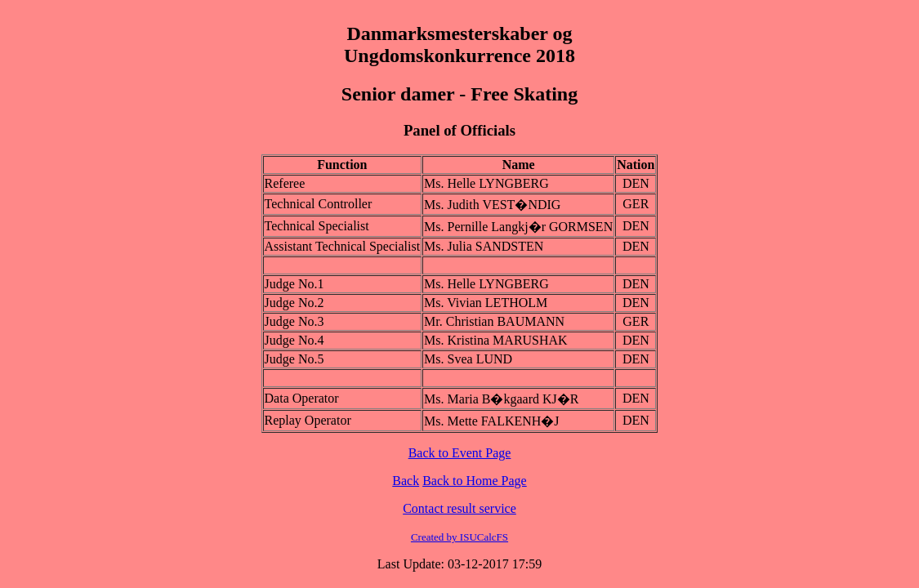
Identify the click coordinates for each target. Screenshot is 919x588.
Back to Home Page (475, 481)
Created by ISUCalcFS (459, 537)
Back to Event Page (460, 453)
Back (406, 481)
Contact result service (459, 508)
